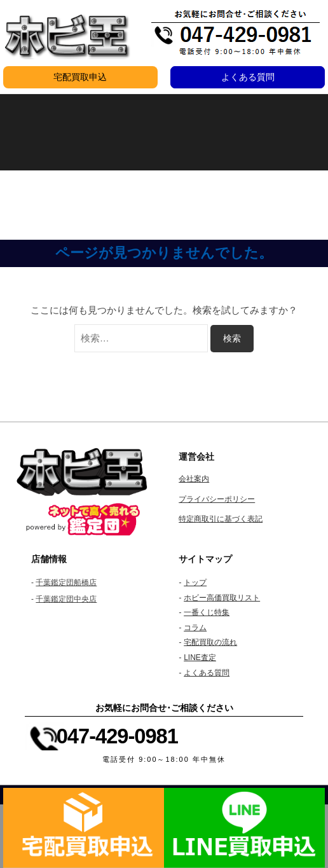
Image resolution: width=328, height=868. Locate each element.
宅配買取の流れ (210, 642)
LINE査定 (200, 658)
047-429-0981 (117, 736)
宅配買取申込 (80, 77)
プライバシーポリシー (217, 499)
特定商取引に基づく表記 (221, 519)
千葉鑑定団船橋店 (66, 582)
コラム (195, 628)
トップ (195, 582)
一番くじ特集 (207, 612)
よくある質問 (248, 77)
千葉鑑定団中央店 (66, 599)
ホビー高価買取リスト (222, 598)
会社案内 (194, 479)
